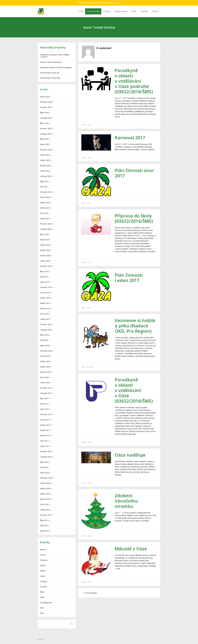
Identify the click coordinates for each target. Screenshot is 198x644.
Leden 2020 (45, 261)
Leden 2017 (45, 446)
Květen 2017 (45, 425)
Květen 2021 (45, 203)
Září (42, 613)
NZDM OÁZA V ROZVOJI (50, 78)
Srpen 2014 (45, 531)
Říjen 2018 (44, 335)
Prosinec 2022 (46, 128)
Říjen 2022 (44, 139)
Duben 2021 (45, 208)
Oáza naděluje (130, 455)
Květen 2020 (45, 250)
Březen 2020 (45, 256)
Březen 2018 (45, 372)
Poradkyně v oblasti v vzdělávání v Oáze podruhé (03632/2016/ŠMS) (134, 81)
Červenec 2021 (46, 192)
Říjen (42, 592)
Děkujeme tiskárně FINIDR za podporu (56, 67)
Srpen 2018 (45, 346)
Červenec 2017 (46, 414)
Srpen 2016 (45, 473)
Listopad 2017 (46, 393)
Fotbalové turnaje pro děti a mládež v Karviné (55, 56)
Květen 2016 (45, 488)
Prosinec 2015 (46, 515)
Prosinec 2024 (46, 107)
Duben (43, 565)
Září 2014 (44, 526)
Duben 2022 (45, 160)
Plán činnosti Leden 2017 (129, 278)
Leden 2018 (45, 383)
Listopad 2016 (46, 457)
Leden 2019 (45, 319)
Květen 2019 (45, 298)
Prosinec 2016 (46, 451)
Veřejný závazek (121, 11)
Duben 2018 (45, 367)
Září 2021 (44, 187)
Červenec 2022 (46, 150)
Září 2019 (44, 277)
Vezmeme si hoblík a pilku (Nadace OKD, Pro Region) (135, 326)
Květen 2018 (45, 361)
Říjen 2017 (44, 398)
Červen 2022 (45, 155)
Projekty (107, 11)
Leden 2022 (45, 171)
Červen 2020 (45, 245)
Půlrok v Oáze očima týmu (51, 62)
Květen (43, 571)
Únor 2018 (44, 377)
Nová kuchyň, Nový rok (50, 73)
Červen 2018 (45, 356)
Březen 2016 (45, 499)
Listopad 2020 (46, 229)
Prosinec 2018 (46, 324)
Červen (43, 555)
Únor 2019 (44, 314)
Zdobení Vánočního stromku (126, 501)
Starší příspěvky (89, 593)
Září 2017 (44, 404)
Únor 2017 (44, 441)
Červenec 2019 (46, 287)
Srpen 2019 (45, 282)
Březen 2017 (45, 436)
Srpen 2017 (45, 409)
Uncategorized (46, 602)
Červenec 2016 (46, 478)
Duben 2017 (45, 430)
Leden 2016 (45, 510)
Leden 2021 (45, 218)
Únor (42, 608)
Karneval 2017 (130, 138)
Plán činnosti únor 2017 (134, 173)
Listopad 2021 (46, 176)
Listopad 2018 (46, 330)
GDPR (134, 11)
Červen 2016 (45, 483)
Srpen (42, 597)
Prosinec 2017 (46, 388)
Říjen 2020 (44, 234)
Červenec (44, 560)
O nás (81, 11)
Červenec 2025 (46, 102)
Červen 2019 (45, 293)
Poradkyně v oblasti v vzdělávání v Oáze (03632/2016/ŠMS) (134, 390)
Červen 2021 (45, 197)
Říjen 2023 (44, 123)
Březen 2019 (45, 308)
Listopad (44, 581)
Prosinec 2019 (46, 266)
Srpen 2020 (45, 240)
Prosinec (44, 587)
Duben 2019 (45, 303)
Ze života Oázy (93, 11)
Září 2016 (44, 467)
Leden (43, 576)
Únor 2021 (44, 213)
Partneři (155, 11)
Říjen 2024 (44, 113)
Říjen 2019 (44, 271)
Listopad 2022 (46, 134)
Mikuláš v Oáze (131, 549)
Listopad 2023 (46, 118)
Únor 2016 (44, 504)
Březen (43, 550)
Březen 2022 (45, 166)
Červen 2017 (45, 420)
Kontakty (144, 11)
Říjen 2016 (44, 462)
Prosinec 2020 (46, 224)
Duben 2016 (45, 494)
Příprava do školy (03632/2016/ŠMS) (134, 218)
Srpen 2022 (45, 144)
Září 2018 (44, 340)
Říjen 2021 (44, 181)
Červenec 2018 (46, 351)
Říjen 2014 (44, 520)
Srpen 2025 (45, 97)
